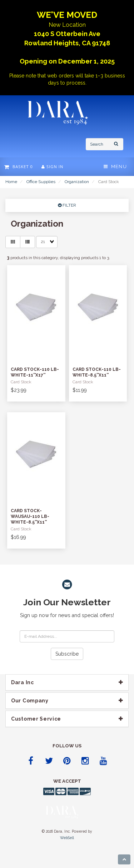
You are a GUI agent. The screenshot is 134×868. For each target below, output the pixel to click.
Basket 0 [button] (19, 166)
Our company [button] (30, 701)
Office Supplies (41, 182)
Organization (77, 182)
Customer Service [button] (36, 719)
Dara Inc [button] (23, 682)
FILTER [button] (69, 205)
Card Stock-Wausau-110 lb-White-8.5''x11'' (30, 516)
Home (11, 182)
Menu (115, 166)
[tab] (67, 682)
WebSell (67, 838)
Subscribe (67, 654)
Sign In (52, 166)
